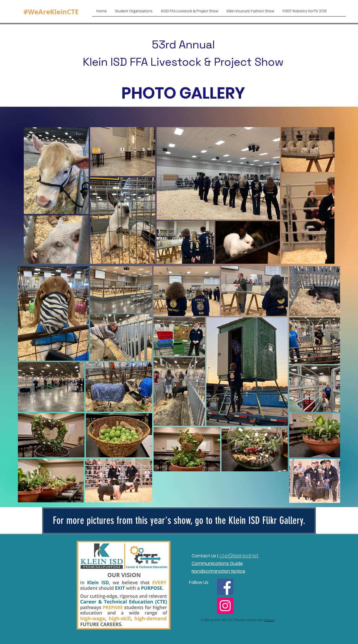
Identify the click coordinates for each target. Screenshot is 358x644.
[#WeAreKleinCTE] (51, 12)
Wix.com (269, 620)
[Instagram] (225, 606)
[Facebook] (225, 587)
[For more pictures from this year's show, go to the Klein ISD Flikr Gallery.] (179, 521)
